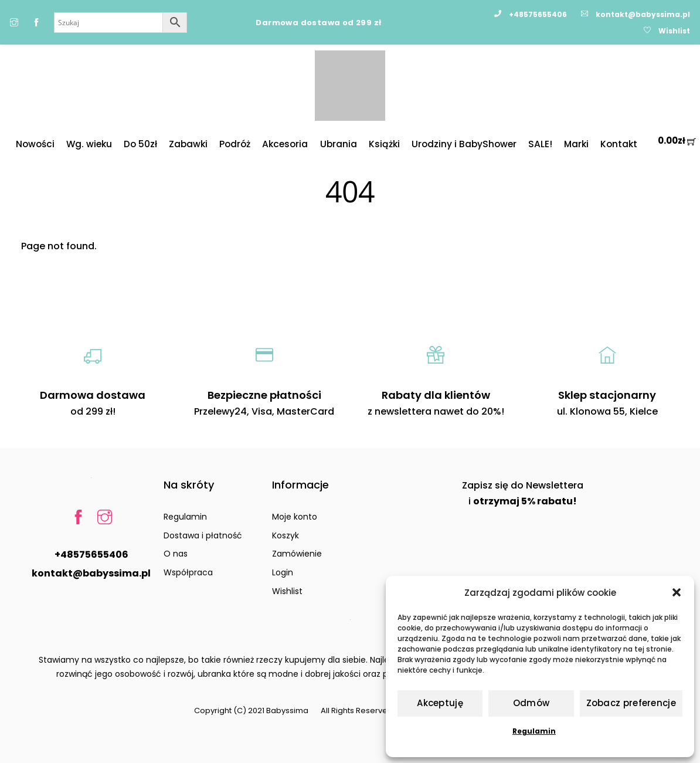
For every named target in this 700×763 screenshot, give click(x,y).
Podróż (235, 144)
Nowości (35, 144)
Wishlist (287, 591)
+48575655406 (91, 555)
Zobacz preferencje (631, 703)
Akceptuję (440, 703)
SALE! (540, 144)
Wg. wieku (89, 144)
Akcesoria (285, 144)
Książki (384, 144)
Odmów (531, 703)
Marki (576, 144)
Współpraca (188, 572)
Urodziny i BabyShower (464, 144)
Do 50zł (140, 144)
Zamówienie (297, 554)
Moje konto (295, 517)
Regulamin (534, 731)
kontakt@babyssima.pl (91, 573)
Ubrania (339, 144)
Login (283, 572)
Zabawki (188, 144)
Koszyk (286, 535)
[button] (677, 592)
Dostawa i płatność (203, 535)
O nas (176, 554)
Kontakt (619, 144)
